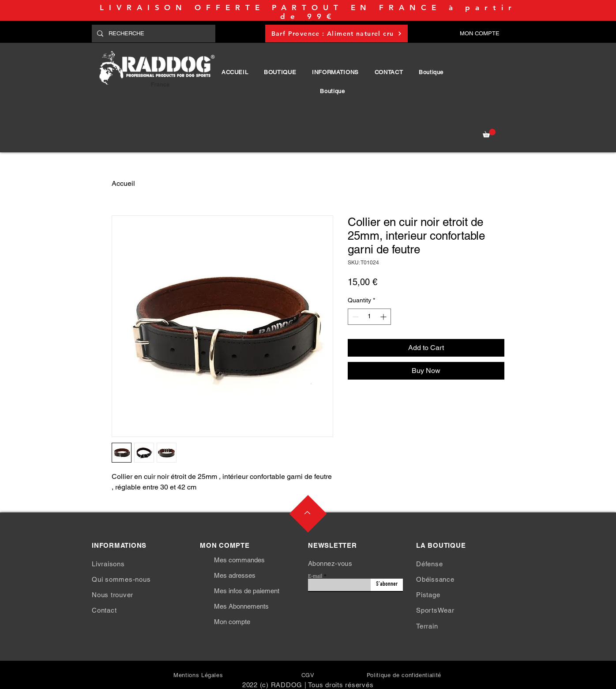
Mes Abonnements (241, 606)
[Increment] (384, 317)
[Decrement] (355, 317)
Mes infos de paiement (247, 591)
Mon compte (232, 622)
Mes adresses (235, 575)
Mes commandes (239, 560)
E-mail (315, 576)
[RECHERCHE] (153, 34)
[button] (280, 72)
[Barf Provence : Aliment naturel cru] (336, 34)
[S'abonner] (387, 585)
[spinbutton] (369, 317)
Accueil (123, 183)
